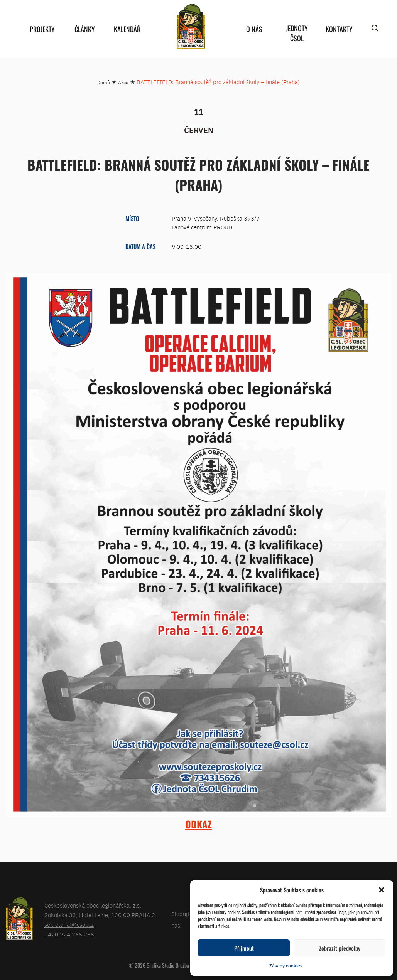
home (191, 26)
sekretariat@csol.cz (69, 925)
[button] (382, 890)
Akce (123, 82)
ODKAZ (198, 824)
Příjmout (244, 948)
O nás (254, 29)
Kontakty (339, 29)
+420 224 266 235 (69, 934)
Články (85, 29)
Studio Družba (176, 965)
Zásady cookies (286, 966)
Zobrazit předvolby (340, 948)
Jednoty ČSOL (297, 33)
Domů (104, 82)
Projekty (42, 29)
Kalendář (127, 29)
